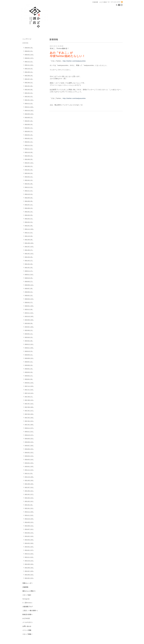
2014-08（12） (29, 526)
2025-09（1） (29, 72)
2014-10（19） (29, 519)
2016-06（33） (29, 449)
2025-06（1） (29, 82)
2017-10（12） (29, 393)
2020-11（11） (29, 274)
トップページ (27, 39)
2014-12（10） (29, 512)
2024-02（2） (29, 138)
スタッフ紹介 (27, 595)
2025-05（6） (29, 86)
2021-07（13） (29, 246)
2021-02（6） (29, 264)
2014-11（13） (29, 515)
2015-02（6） (29, 505)
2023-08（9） (29, 159)
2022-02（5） (29, 222)
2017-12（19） (29, 386)
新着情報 (25, 43)
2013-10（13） (29, 561)
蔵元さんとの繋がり (29, 591)
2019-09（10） (29, 320)
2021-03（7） (29, 260)
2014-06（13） (29, 533)
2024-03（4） (29, 135)
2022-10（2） (29, 194)
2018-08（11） (29, 358)
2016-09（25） (29, 438)
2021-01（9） (29, 267)
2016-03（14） (29, 459)
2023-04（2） (29, 173)
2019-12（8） (29, 309)
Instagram (26, 599)
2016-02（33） (29, 463)
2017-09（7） (29, 397)
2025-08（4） (29, 75)
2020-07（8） (29, 288)
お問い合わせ (27, 626)
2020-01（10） (29, 306)
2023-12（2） (29, 145)
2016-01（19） (29, 466)
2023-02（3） (29, 180)
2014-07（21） (29, 529)
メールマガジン (28, 622)
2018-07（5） (29, 362)
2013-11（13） (29, 557)
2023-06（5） (29, 166)
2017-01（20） (29, 424)
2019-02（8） (29, 341)
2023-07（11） (29, 163)
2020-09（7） (29, 281)
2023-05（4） (29, 170)
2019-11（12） (29, 313)
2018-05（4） (29, 369)
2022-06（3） (29, 208)
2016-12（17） (29, 428)
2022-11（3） (29, 191)
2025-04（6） (29, 89)
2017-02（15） (29, 421)
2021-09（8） (29, 239)
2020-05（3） (29, 295)
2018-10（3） (29, 351)
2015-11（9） (29, 473)
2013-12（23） (29, 554)
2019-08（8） (29, 323)
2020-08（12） (29, 285)
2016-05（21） (29, 452)
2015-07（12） (29, 487)
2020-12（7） (29, 271)
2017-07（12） (29, 404)
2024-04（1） (29, 131)
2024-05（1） (29, 128)
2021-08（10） (29, 243)
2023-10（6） (29, 152)
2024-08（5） (29, 117)
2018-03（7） (29, 376)
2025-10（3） (29, 68)
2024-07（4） (29, 121)
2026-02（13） (29, 54)
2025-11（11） (29, 65)
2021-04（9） (29, 257)
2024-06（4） (29, 124)
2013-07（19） (29, 571)
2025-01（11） (29, 100)
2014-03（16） (29, 543)
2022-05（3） (29, 212)
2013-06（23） (29, 575)
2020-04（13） (29, 299)
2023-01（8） (29, 184)
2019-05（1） (29, 334)
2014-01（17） (29, 550)
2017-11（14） (29, 390)
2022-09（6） (29, 198)
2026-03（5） (29, 51)
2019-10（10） (29, 316)
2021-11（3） (29, 232)
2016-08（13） (29, 442)
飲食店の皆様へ (28, 615)
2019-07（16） (29, 327)
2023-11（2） (29, 149)
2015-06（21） (29, 491)
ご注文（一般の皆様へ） (31, 611)
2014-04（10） (29, 540)
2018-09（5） (29, 355)
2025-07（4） (29, 79)
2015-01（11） (29, 508)
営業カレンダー (28, 583)
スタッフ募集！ (28, 634)
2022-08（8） (29, 201)
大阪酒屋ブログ (28, 607)
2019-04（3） (29, 337)
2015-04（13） (29, 498)
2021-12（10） (29, 229)
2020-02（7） (29, 302)
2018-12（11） (29, 344)
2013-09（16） (29, 564)
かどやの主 (26, 618)
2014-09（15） (29, 522)
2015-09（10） (29, 480)
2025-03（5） (29, 93)
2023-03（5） (29, 177)
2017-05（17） (29, 410)
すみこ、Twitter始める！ (59, 48)
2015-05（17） (29, 494)
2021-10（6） (29, 236)
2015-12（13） (29, 470)
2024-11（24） (29, 107)
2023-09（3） (29, 156)
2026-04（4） (29, 48)
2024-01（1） (29, 142)
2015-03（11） (29, 501)
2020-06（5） (29, 292)
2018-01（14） (29, 383)
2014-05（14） (29, 536)
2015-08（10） (29, 484)
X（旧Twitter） (28, 603)
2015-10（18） (29, 477)
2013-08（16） (29, 568)
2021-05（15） (29, 253)
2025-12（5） (29, 61)
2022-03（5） (29, 219)
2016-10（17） (29, 435)
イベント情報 (27, 630)
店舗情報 (25, 587)
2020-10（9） (29, 278)
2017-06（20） (29, 407)
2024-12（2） (29, 103)
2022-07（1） (29, 205)
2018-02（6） (29, 379)
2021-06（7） (29, 250)
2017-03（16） (29, 417)
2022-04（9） (29, 215)
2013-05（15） (29, 578)
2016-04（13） (29, 456)
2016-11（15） (29, 431)
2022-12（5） (29, 187)
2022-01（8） (29, 226)
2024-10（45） (29, 110)
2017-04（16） (29, 414)
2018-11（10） (29, 348)
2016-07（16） (29, 445)
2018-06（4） (29, 365)
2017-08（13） (29, 400)
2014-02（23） (29, 547)
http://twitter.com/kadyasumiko (74, 61)
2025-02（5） (29, 96)
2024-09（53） (29, 114)
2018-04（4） (29, 372)
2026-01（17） (29, 58)
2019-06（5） (29, 330)
